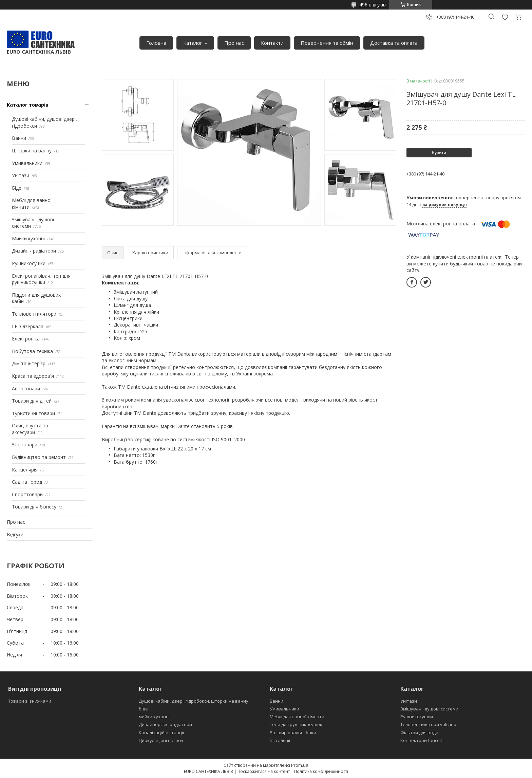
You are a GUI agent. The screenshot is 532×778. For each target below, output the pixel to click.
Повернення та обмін (327, 43)
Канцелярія (25, 470)
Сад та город (27, 482)
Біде (17, 188)
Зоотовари (25, 444)
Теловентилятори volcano (428, 724)
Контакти (272, 43)
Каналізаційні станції (161, 733)
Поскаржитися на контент (264, 771)
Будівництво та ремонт (39, 457)
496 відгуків (373, 5)
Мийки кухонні (28, 238)
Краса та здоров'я (33, 376)
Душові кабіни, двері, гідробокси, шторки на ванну (194, 701)
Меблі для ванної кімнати (297, 717)
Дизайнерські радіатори (165, 724)
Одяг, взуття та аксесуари (30, 429)
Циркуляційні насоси (161, 740)
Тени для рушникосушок (296, 724)
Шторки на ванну (32, 151)
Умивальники (27, 163)
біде (143, 709)
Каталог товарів (28, 105)
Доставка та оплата (394, 43)
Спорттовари (27, 494)
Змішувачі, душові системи (429, 709)
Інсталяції (280, 740)
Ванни (19, 138)
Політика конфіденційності (321, 771)
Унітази (21, 175)
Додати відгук (505, 17)
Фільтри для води (419, 733)
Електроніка (26, 339)
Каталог (193, 43)
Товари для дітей (32, 401)
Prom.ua (300, 765)
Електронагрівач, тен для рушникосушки (41, 279)
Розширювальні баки (293, 733)
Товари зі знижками (30, 701)
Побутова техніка (32, 351)
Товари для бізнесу (34, 507)
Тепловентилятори (34, 314)
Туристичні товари (33, 413)
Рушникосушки (29, 263)
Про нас (234, 43)
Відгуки (15, 534)
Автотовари (26, 388)
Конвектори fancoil (421, 740)
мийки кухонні (154, 717)
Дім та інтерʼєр (29, 363)
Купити (439, 153)
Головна (156, 43)
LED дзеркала (28, 326)
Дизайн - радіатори (34, 251)
